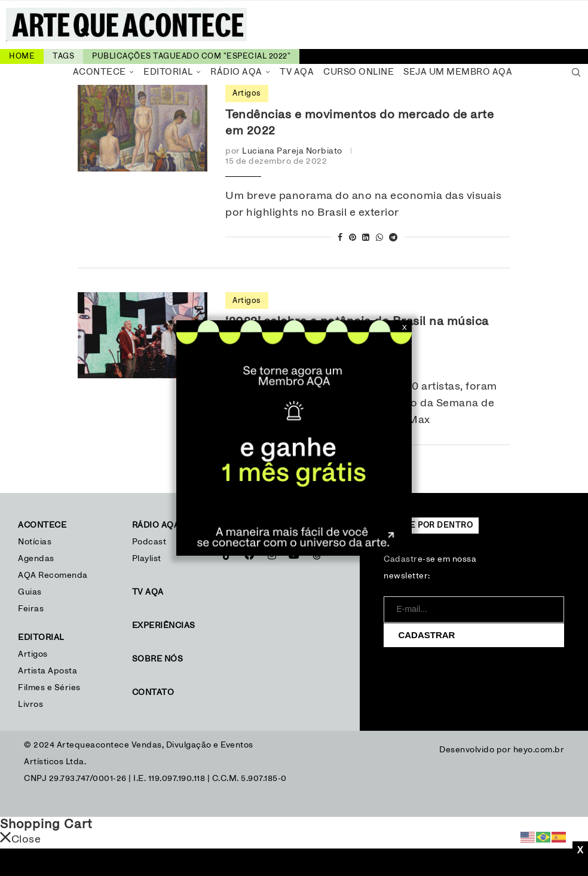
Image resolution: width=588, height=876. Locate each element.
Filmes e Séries (49, 688)
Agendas (36, 559)
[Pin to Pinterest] (353, 238)
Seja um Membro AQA (458, 72)
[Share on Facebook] (340, 238)
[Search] (576, 72)
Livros (30, 705)
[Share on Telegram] (393, 238)
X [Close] (405, 327)
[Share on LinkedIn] (366, 238)
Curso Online (359, 72)
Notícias (36, 542)
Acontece (99, 72)
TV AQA (297, 72)
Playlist (147, 559)
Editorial (168, 72)
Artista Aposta (48, 671)
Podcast (149, 542)
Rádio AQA (236, 72)
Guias (30, 592)
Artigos (33, 654)
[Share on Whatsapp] (380, 238)
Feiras (31, 609)
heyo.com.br (539, 750)
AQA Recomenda (53, 575)
